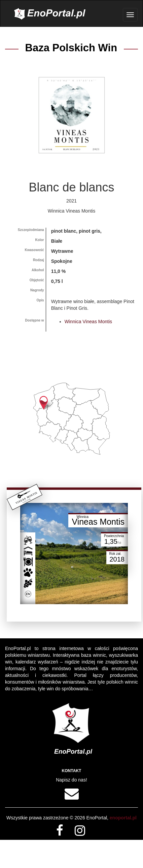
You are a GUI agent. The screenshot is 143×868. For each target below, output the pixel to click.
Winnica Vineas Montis (88, 322)
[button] (44, 403)
